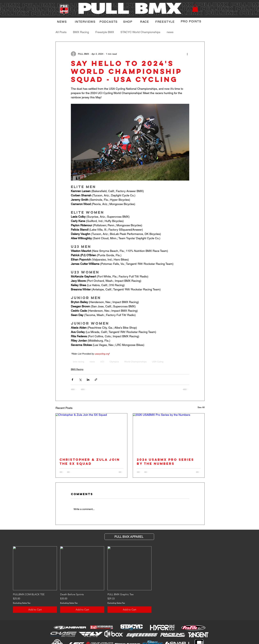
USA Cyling (158, 362)
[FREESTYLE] (165, 22)
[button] (195, 8)
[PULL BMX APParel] (129, 537)
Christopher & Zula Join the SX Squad (90, 462)
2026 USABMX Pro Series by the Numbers (165, 462)
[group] (129, 580)
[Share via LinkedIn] (88, 380)
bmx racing (79, 362)
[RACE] (145, 22)
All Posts (61, 32)
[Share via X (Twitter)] (80, 380)
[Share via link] (96, 380)
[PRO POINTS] (191, 21)
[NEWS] (62, 22)
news (170, 32)
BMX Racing (81, 32)
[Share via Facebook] (72, 380)
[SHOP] (128, 22)
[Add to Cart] (35, 610)
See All (201, 407)
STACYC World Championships (140, 32)
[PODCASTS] (109, 22)
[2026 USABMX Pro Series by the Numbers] (169, 433)
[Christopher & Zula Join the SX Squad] (91, 433)
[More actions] (187, 54)
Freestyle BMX (105, 32)
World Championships (135, 362)
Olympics (114, 362)
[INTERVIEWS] (86, 22)
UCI (102, 362)
